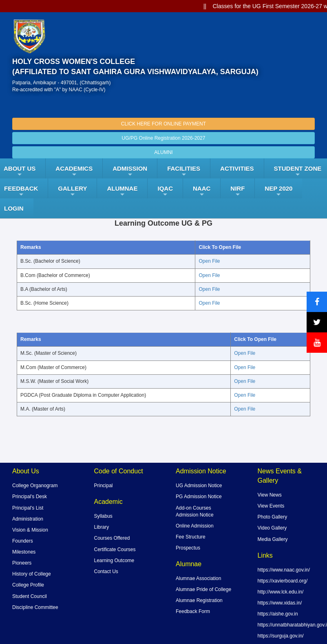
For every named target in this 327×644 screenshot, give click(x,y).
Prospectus (188, 548)
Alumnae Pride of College (203, 589)
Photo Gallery (273, 517)
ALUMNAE (122, 191)
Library (102, 527)
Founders (23, 541)
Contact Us (106, 571)
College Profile (28, 585)
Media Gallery (273, 539)
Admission (130, 171)
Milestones (24, 552)
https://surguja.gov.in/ (281, 636)
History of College (32, 574)
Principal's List (28, 508)
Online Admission (195, 526)
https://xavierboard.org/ (283, 581)
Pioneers (22, 563)
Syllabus (103, 516)
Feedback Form (193, 611)
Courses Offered (112, 538)
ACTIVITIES (237, 168)
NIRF (238, 191)
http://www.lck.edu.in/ (281, 592)
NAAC (202, 191)
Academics (74, 171)
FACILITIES (184, 171)
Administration (28, 519)
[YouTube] (317, 343)
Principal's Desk (30, 497)
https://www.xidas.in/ (280, 603)
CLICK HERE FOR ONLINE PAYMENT (163, 124)
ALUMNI (163, 152)
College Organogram (35, 486)
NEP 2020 (278, 191)
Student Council (30, 596)
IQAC (165, 191)
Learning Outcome (114, 560)
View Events (271, 506)
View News (270, 495)
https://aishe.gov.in (278, 614)
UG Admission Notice (199, 486)
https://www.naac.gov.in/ (284, 570)
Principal (104, 486)
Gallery (72, 191)
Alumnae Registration (199, 600)
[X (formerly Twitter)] (317, 322)
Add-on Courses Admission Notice (195, 511)
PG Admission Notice (199, 497)
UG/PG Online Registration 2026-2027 (164, 138)
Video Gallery (272, 528)
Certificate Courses (115, 549)
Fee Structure (191, 537)
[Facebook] (317, 302)
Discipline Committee (35, 607)
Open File (209, 261)
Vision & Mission (30, 530)
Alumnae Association (198, 578)
